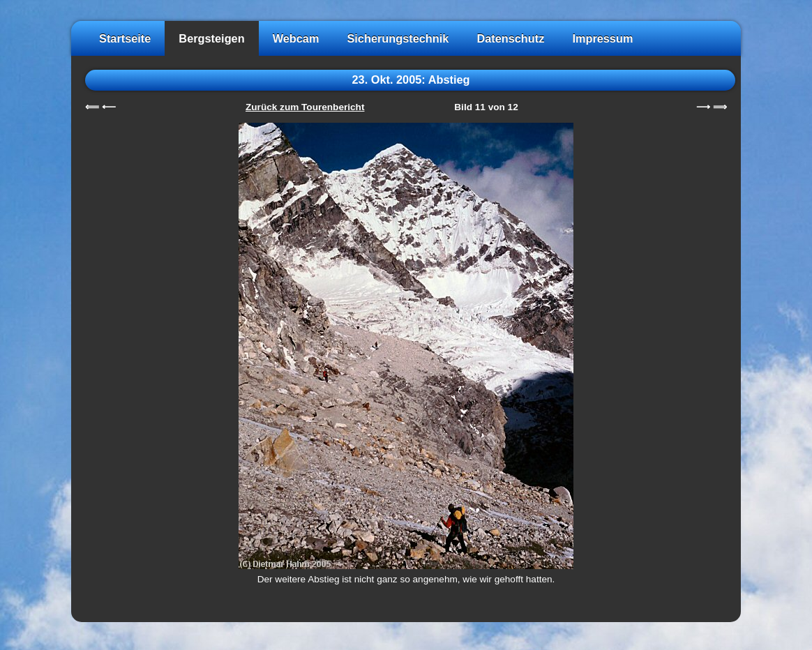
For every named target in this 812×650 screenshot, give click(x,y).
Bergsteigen (211, 38)
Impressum (602, 38)
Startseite (125, 38)
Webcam (296, 38)
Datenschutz (510, 38)
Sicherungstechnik (398, 38)
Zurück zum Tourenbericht (305, 107)
